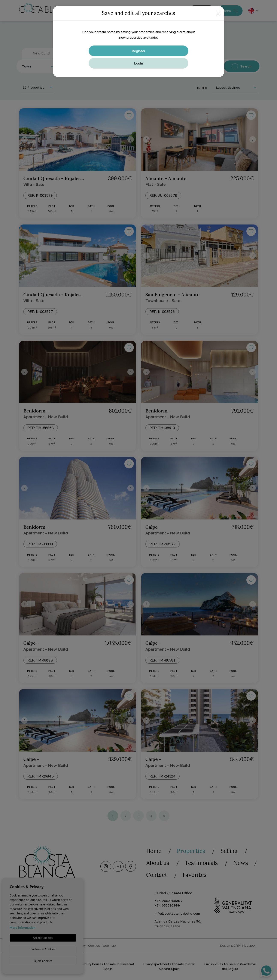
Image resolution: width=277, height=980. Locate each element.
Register (139, 51)
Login (139, 63)
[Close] (218, 13)
